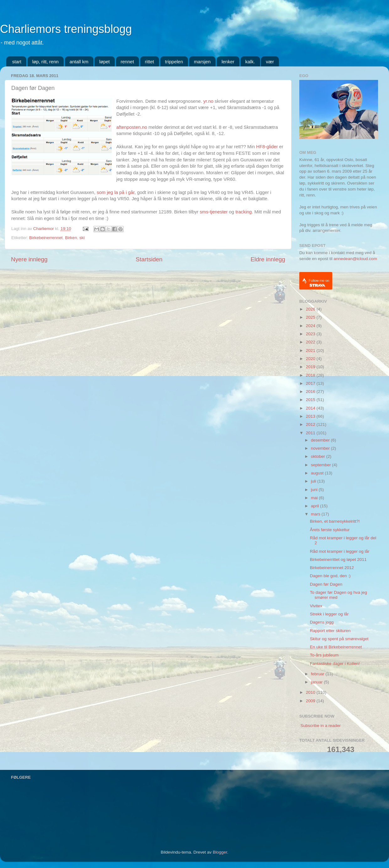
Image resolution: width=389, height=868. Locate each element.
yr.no (208, 101)
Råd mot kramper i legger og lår (340, 551)
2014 (311, 408)
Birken (71, 238)
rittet (149, 62)
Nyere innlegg (29, 259)
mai (315, 498)
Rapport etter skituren (330, 631)
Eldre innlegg (268, 259)
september (322, 465)
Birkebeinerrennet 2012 (332, 568)
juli (314, 481)
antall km (79, 62)
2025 (311, 317)
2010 (311, 692)
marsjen (202, 62)
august (318, 473)
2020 (311, 359)
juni (315, 490)
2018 (311, 375)
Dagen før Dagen (326, 584)
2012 (311, 424)
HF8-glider (267, 147)
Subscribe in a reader (321, 726)
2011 (311, 433)
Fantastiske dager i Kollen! (335, 664)
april (315, 506)
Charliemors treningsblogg (66, 29)
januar (317, 682)
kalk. (250, 62)
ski (82, 238)
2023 (311, 334)
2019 (311, 367)
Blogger (220, 852)
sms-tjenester (214, 212)
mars (316, 514)
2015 (311, 400)
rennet (128, 62)
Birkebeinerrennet (46, 238)
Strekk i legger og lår (329, 614)
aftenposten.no (132, 127)
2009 (311, 701)
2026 (311, 309)
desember (321, 440)
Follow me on (319, 283)
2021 (311, 350)
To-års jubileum (324, 655)
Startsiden (149, 259)
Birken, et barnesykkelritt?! (335, 521)
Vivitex (316, 606)
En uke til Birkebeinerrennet (336, 647)
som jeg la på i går (115, 192)
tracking (244, 212)
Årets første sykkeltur (330, 530)
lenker (228, 62)
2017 (311, 383)
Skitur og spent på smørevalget (339, 639)
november (321, 448)
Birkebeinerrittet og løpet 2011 (338, 559)
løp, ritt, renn (45, 62)
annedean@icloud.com (355, 259)
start (17, 62)
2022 (311, 342)
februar (318, 674)
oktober (319, 456)
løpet (104, 62)
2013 (311, 416)
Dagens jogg (322, 622)
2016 (311, 392)
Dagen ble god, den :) (330, 576)
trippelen (174, 62)
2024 (311, 326)
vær (270, 62)
